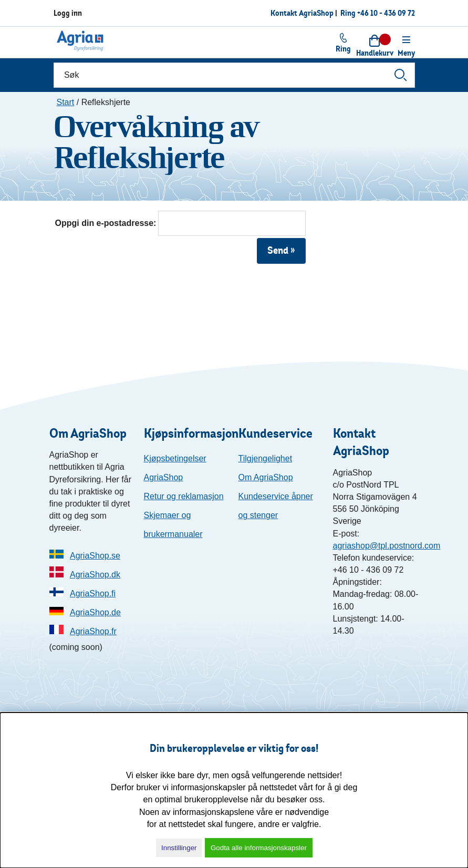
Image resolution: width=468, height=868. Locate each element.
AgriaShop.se (95, 556)
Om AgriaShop (266, 477)
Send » (281, 250)
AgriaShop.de (95, 612)
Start (66, 102)
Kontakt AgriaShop (302, 13)
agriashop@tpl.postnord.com (387, 546)
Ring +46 (378, 13)
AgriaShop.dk (95, 575)
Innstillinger (179, 848)
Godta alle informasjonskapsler (259, 848)
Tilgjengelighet (266, 458)
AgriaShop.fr (93, 631)
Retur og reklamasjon (184, 496)
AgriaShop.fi (93, 593)
